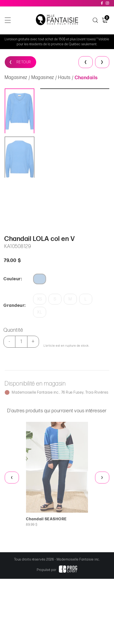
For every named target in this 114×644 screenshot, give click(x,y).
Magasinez (16, 78)
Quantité (11, 330)
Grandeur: (12, 306)
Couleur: (10, 279)
